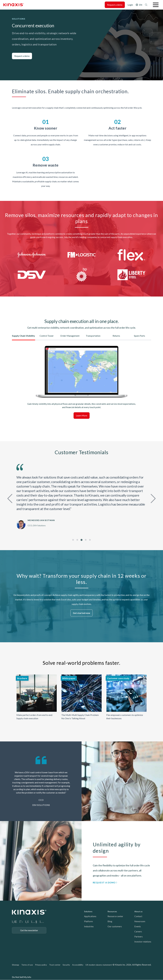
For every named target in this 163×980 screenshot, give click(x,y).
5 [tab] (90, 540)
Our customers (115, 926)
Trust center (55, 965)
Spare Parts (139, 336)
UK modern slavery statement (99, 965)
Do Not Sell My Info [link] (22, 977)
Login (130, 5)
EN (141, 5)
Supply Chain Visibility (23, 336)
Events (138, 926)
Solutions (88, 911)
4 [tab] (86, 540)
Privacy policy (41, 965)
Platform (88, 921)
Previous (11, 498)
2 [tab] (77, 540)
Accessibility (78, 965)
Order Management (70, 336)
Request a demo (115, 5)
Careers (138, 931)
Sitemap (16, 965)
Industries (89, 926)
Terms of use (27, 965)
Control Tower (47, 336)
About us (138, 911)
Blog (110, 921)
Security (66, 965)
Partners (139, 936)
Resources (112, 911)
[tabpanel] (82, 496)
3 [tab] (81, 540)
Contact (138, 916)
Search (146, 5)
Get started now (81, 613)
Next (152, 498)
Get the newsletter (29, 930)
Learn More (82, 415)
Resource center (115, 916)
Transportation (93, 336)
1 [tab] (73, 540)
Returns (116, 336)
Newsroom (140, 921)
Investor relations (143, 942)
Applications (90, 916)
